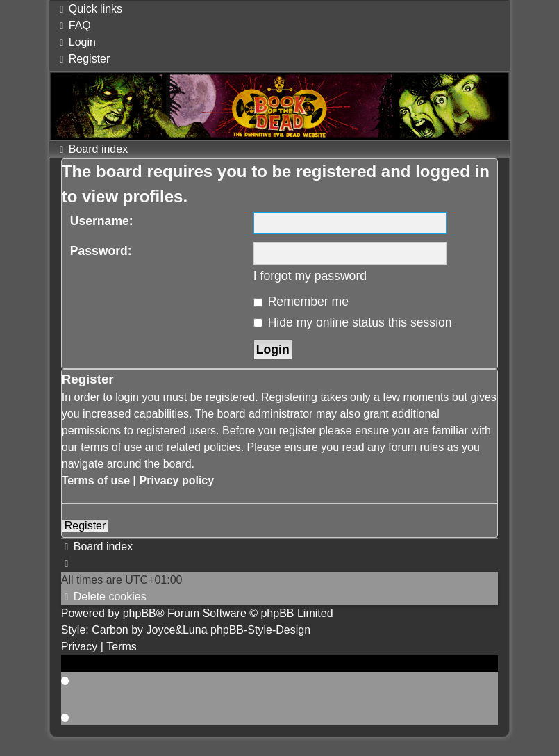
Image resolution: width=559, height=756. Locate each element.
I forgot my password (310, 276)
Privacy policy (177, 480)
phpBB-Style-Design (260, 630)
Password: (101, 251)
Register (85, 526)
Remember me (301, 302)
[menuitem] (74, 25)
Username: (102, 221)
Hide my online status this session (353, 322)
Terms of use (96, 480)
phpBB (140, 613)
